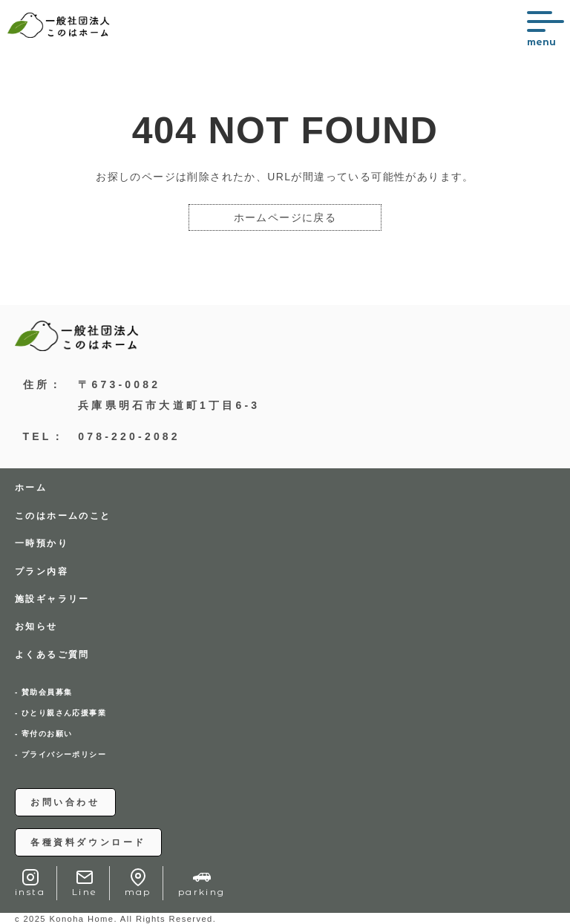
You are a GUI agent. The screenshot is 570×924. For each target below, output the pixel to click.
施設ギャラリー (52, 599)
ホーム (31, 488)
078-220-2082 (129, 436)
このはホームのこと (63, 516)
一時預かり (42, 543)
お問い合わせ (65, 802)
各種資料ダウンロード (88, 842)
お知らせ (36, 626)
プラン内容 (42, 571)
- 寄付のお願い (43, 734)
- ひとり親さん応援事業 (60, 713)
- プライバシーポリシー (60, 755)
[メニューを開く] (545, 29)
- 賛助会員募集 (43, 692)
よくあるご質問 (52, 655)
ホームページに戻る (285, 217)
